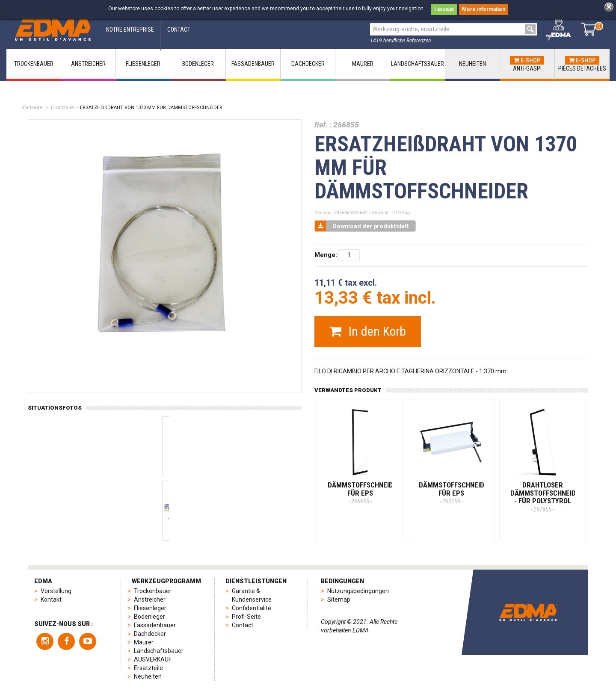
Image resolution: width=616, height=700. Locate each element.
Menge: (326, 255)
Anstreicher (150, 600)
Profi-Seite (246, 617)
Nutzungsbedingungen (358, 591)
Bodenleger (150, 617)
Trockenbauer (153, 591)
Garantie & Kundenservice (252, 595)
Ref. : (323, 125)
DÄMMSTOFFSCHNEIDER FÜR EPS (364, 493)
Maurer (144, 642)
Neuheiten (148, 676)
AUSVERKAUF (153, 659)
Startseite (32, 108)
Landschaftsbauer (159, 651)
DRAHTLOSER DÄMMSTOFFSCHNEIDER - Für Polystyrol (547, 497)
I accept (444, 9)
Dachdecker (150, 634)
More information (484, 9)
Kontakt (51, 600)
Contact (243, 625)
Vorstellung (56, 591)
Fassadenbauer (155, 625)
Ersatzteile (62, 108)
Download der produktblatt (362, 226)
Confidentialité (252, 608)
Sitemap (339, 600)
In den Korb (368, 331)
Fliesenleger (150, 608)
